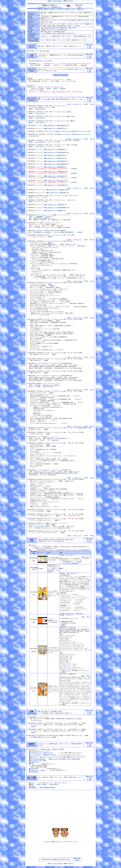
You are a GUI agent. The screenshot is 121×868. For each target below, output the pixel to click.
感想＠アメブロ (69, 481)
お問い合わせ (55, 440)
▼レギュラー (32, 20)
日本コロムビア (66, 671)
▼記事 (30, 32)
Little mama (38, 385)
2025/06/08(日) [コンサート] (36, 149)
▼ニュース (31, 13)
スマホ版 (60, 365)
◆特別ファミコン (33, 757)
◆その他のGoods (33, 772)
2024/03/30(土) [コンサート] (36, 161)
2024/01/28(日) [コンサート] (36, 181)
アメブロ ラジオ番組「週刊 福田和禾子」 (64, 232)
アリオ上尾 (38, 438)
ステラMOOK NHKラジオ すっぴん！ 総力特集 (43, 737)
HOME (49, 1)
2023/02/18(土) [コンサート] (36, 205)
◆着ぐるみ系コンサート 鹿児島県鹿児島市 (55, 152)
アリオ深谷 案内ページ (68, 562)
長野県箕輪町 (39, 217)
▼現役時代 (31, 35)
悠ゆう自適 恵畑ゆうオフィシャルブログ (40, 61)
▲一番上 (89, 46)
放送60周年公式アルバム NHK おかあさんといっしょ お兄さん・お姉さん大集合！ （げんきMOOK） (53, 568)
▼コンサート (65, 75)
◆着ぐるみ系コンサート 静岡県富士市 (56, 190)
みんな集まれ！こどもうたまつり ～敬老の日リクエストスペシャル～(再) (72, 131)
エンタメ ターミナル (36, 720)
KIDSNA (33, 726)
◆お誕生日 (32, 786)
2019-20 (49, 89)
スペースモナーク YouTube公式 (70, 563)
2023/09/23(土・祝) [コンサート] (37, 190)
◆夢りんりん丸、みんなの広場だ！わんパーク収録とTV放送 (64, 759)
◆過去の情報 (79, 5)
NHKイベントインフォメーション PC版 (45, 365)
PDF (47, 217)
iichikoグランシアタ (74, 472)
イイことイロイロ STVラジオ (42, 526)
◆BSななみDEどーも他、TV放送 (37, 761)
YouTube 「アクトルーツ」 (67, 615)
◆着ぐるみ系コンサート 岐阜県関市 (54, 210)
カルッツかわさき (74, 365)
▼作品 (30, 28)
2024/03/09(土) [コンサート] (36, 172)
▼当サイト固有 (33, 39)
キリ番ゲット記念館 (41, 784)
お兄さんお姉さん (57, 1)
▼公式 (30, 16)
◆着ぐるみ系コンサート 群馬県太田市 (56, 193)
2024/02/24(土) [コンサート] (36, 176)
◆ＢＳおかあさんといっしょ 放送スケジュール (41, 753)
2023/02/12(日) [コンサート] (36, 208)
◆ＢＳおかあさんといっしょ (36, 751)
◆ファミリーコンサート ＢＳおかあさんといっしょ (43, 754)
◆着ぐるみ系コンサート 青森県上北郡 (54, 155)
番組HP (69, 80)
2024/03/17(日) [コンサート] (36, 164)
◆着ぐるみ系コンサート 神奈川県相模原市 (55, 164)
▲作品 (83, 557)
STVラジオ (37, 226)
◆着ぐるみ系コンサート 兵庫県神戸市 (54, 128)
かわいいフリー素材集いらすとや (52, 842)
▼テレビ (57, 75)
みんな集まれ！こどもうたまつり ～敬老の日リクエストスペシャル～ (72, 134)
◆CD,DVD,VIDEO (34, 769)
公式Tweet (74, 169)
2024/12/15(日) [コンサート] (36, 155)
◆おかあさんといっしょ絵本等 (37, 770)
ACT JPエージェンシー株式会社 (51, 385)
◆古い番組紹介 (33, 788)
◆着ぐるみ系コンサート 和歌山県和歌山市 (55, 125)
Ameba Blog (47, 65)
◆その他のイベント (34, 762)
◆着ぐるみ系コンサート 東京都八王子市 (55, 181)
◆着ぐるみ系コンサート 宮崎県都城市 (54, 149)
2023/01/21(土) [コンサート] (36, 210)
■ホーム (92, 104)
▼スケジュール (33, 24)
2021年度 (63, 89)
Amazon (63, 613)
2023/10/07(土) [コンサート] (36, 185)
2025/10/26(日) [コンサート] (36, 125)
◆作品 (62, 568)
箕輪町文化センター (48, 218)
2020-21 (55, 89)
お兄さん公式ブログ (40, 109)
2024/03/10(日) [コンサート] (36, 167)
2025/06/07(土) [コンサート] (36, 152)
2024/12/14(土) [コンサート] (36, 158)
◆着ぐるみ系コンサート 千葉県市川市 (54, 205)
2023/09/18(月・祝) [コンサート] (37, 193)
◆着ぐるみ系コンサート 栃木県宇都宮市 (55, 185)
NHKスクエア (79, 613)
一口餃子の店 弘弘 (54, 784)
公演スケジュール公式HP (38, 89)
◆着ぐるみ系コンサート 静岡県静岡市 (54, 167)
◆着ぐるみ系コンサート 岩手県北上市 (54, 158)
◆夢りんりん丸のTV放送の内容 (37, 759)
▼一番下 (79, 7)
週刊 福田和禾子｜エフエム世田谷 (42, 232)
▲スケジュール (77, 104)
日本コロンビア (71, 613)
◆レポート (32, 783)
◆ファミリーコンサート (35, 756)
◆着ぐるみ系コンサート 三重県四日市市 (55, 172)
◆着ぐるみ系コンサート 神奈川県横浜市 (55, 161)
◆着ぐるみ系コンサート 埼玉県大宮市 (54, 176)
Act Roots (63, 626)
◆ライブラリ (32, 545)
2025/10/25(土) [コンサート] (36, 128)
